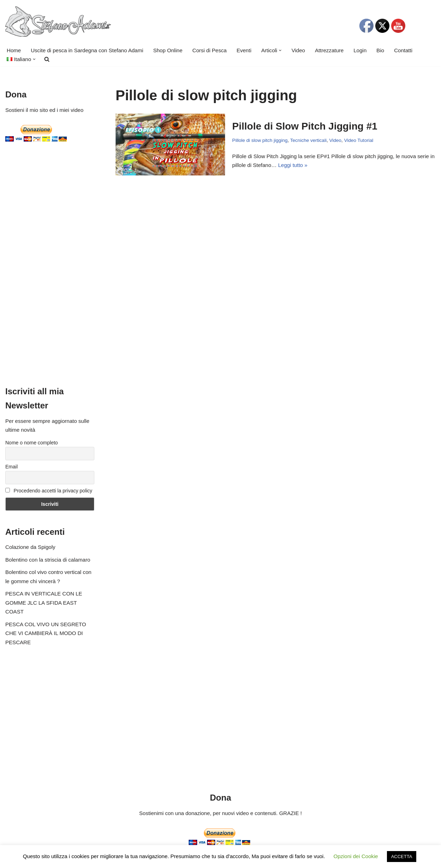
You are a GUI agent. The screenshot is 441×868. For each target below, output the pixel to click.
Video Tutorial (358, 140)
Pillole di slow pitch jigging (260, 140)
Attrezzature (328, 50)
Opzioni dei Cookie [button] (356, 856)
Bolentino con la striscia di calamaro (48, 560)
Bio (379, 50)
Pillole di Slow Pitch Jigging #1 (305, 126)
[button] (280, 50)
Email (11, 467)
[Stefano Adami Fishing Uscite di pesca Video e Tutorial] (58, 22)
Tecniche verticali (308, 140)
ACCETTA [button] (402, 857)
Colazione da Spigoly (30, 547)
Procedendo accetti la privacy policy (49, 491)
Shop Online (167, 50)
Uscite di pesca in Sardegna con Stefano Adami (87, 50)
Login (359, 50)
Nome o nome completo (32, 443)
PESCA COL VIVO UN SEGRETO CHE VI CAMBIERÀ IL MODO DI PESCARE (46, 633)
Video (297, 50)
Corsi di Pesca (209, 50)
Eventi (243, 50)
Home (14, 50)
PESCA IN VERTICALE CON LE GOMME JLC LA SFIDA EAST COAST (43, 603)
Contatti (402, 50)
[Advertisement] (50, 264)
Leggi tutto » (292, 165)
